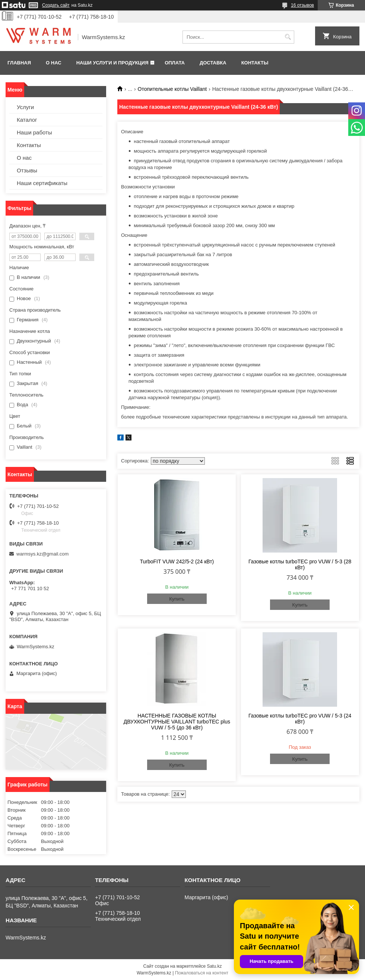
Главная (19, 63)
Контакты (255, 63)
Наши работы (34, 132)
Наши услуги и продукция (112, 63)
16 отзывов (302, 5)
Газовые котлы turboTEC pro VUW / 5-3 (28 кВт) (300, 564)
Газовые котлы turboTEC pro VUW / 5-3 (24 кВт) (300, 719)
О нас (54, 63)
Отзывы (27, 170)
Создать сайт (56, 5)
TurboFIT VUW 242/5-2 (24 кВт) (177, 561)
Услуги (25, 107)
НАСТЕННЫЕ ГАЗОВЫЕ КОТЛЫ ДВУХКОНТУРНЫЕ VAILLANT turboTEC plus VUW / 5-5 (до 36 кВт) (177, 722)
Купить (177, 599)
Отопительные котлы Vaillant (172, 89)
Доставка (213, 63)
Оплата (175, 63)
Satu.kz (214, 966)
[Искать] (288, 37)
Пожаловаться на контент (202, 973)
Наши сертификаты (42, 183)
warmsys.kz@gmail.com (42, 554)
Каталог (27, 120)
